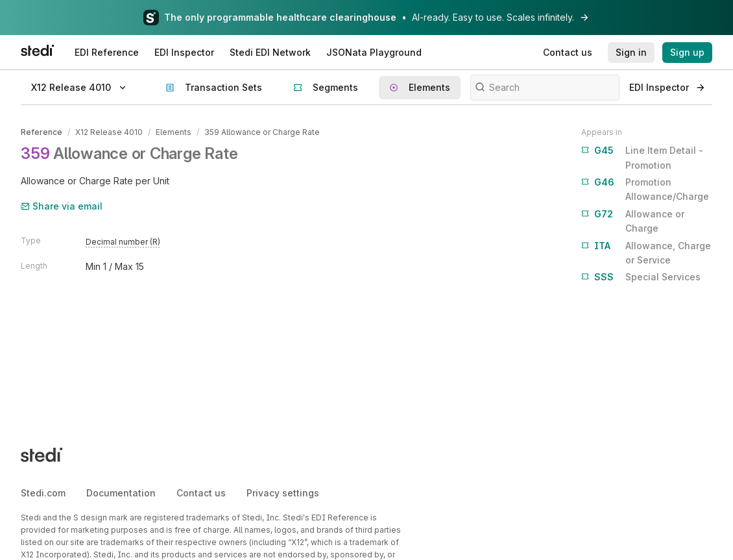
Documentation (121, 493)
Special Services (641, 277)
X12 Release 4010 (109, 132)
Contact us (201, 493)
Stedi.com (43, 493)
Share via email (62, 206)
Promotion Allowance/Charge (645, 189)
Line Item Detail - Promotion (642, 157)
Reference (42, 132)
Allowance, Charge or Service (646, 252)
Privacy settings (283, 493)
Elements (174, 132)
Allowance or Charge (633, 220)
